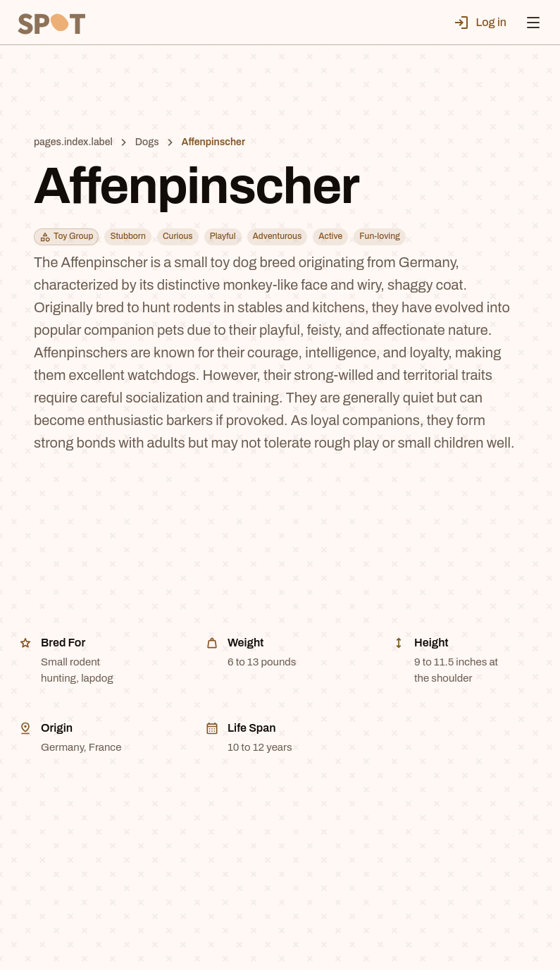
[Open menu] (533, 23)
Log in (480, 23)
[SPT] (51, 23)
